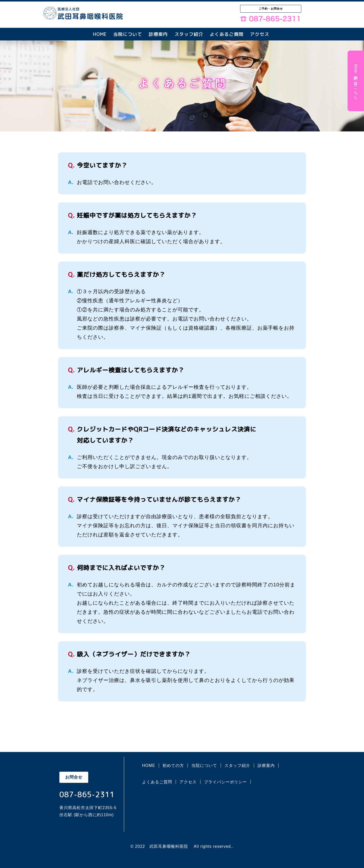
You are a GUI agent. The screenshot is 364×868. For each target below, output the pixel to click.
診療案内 (158, 34)
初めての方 (173, 766)
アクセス (260, 34)
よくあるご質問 (227, 34)
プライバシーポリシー (225, 782)
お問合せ (74, 777)
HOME (100, 34)
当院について (128, 34)
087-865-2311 (87, 795)
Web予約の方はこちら (356, 81)
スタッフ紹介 (189, 34)
